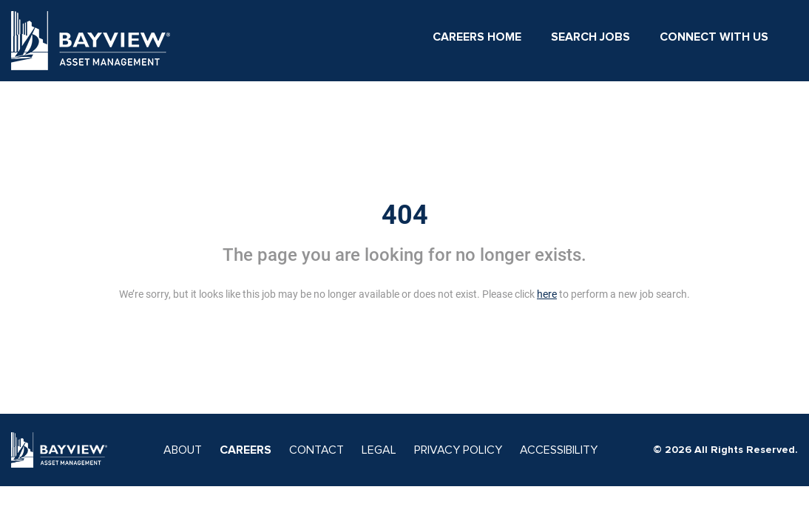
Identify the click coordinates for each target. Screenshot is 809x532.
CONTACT (317, 450)
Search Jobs (590, 37)
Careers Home (477, 37)
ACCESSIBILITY (559, 450)
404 (405, 215)
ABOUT (183, 450)
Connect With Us (714, 37)
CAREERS (246, 450)
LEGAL (379, 450)
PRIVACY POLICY (458, 450)
